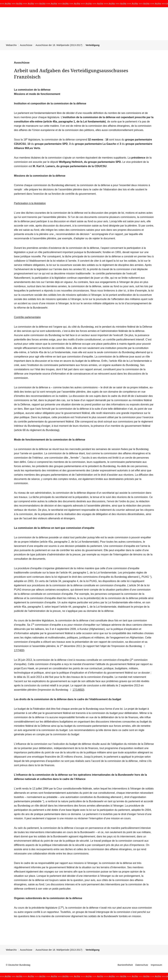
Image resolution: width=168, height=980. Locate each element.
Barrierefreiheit (125, 965)
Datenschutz (142, 965)
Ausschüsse (26, 45)
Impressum (156, 965)
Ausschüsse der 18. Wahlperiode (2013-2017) (59, 45)
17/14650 (76, 690)
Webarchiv (11, 45)
